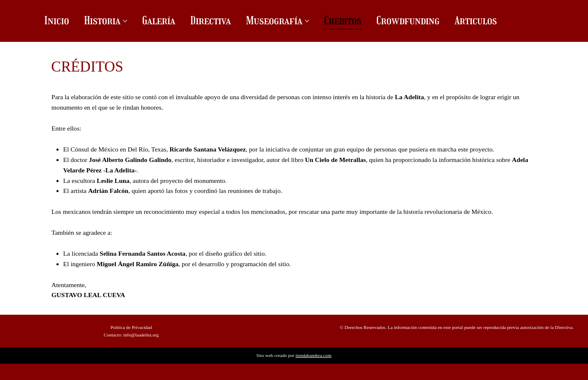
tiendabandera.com (314, 355)
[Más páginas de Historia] (125, 21)
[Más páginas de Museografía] (307, 21)
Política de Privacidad (131, 327)
